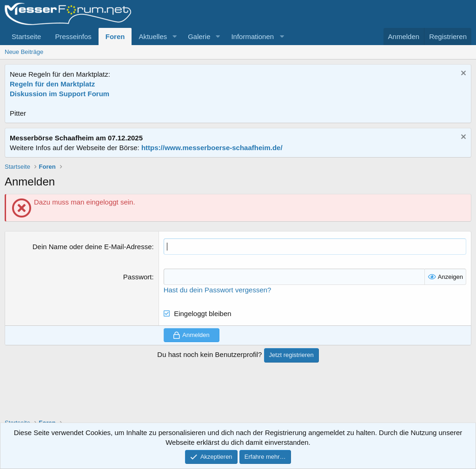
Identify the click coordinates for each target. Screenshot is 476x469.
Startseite (26, 36)
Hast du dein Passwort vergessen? (218, 290)
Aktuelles (153, 36)
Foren (115, 36)
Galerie (199, 36)
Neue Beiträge (24, 52)
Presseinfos (73, 36)
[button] (174, 36)
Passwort (138, 277)
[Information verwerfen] (462, 74)
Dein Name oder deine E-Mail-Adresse (92, 247)
